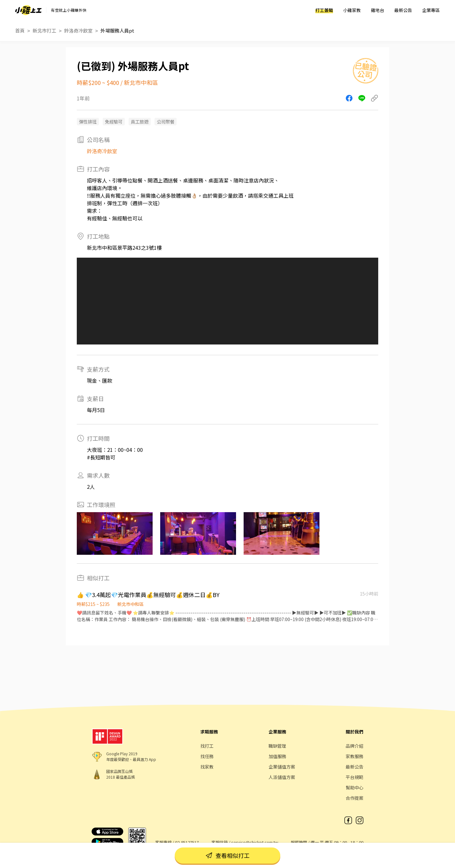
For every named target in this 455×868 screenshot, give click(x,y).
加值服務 (277, 756)
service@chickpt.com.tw (255, 842)
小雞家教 (352, 10)
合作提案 (355, 798)
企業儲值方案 (282, 767)
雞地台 (378, 10)
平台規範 (355, 777)
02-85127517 (187, 842)
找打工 (207, 746)
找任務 (207, 756)
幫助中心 (355, 787)
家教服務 (355, 756)
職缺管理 (277, 746)
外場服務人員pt (117, 30)
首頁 (20, 30)
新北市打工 (44, 30)
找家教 (207, 767)
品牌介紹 (355, 746)
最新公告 (403, 10)
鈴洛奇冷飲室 (78, 30)
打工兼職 (324, 10)
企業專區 (431, 10)
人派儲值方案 (282, 777)
